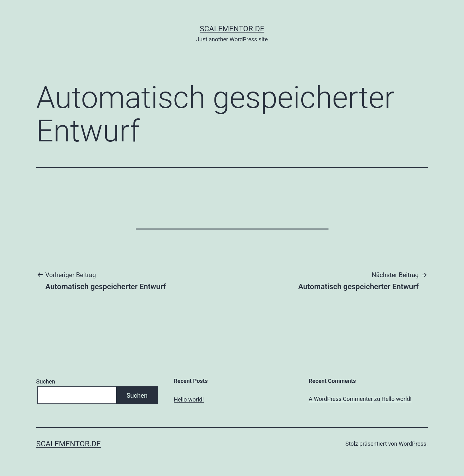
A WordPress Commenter (341, 399)
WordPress (412, 444)
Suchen (46, 381)
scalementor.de (232, 29)
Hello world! (189, 399)
